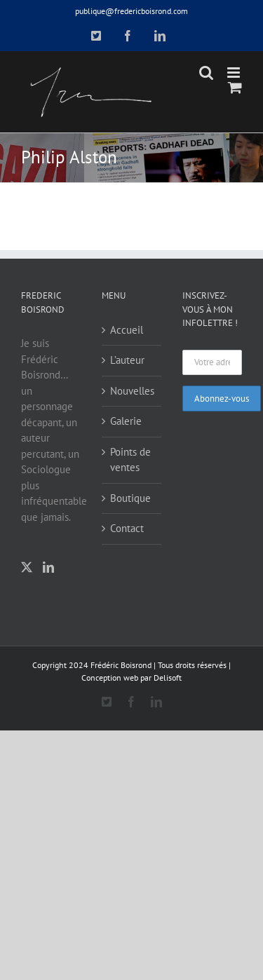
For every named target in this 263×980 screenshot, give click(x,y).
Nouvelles (132, 391)
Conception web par (116, 678)
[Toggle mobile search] (206, 73)
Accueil (127, 330)
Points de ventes (130, 460)
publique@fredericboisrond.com (131, 11)
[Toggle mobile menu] (235, 73)
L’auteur (127, 360)
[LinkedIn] (48, 567)
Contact (127, 528)
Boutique (130, 498)
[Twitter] (27, 567)
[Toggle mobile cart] (235, 87)
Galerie (126, 421)
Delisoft (168, 678)
